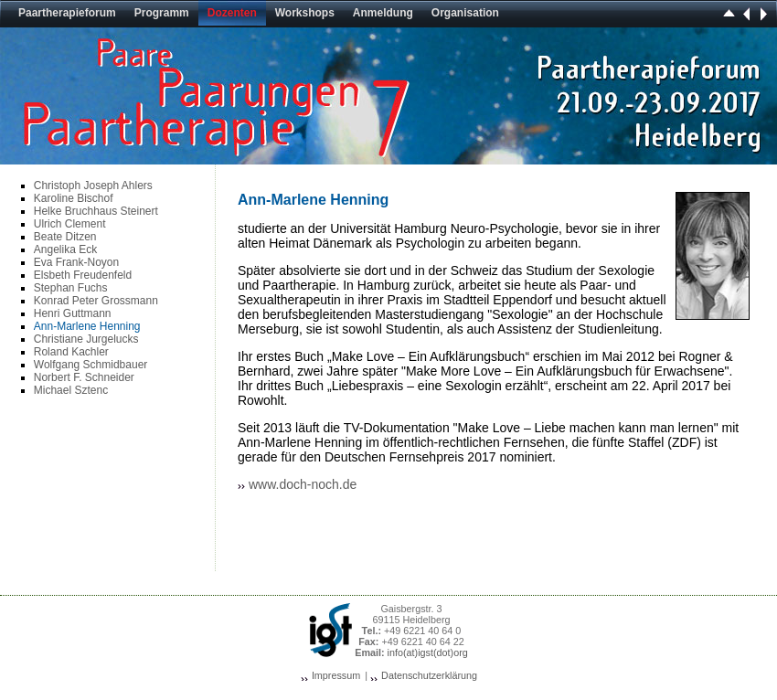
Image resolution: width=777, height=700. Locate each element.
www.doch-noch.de (303, 484)
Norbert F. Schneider (84, 377)
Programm (162, 13)
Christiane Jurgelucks (86, 339)
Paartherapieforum (67, 13)
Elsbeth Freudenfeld (83, 275)
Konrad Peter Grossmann (96, 301)
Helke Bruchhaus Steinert (96, 211)
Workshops (305, 13)
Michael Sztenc (71, 390)
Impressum (336, 675)
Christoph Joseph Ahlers (93, 186)
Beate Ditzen (65, 237)
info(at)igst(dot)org (428, 652)
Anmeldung (383, 13)
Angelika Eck (65, 249)
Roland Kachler (71, 352)
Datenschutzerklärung (429, 675)
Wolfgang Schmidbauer (91, 365)
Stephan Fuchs (71, 288)
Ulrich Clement (70, 224)
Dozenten (232, 13)
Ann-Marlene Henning (87, 326)
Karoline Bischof (74, 198)
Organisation (465, 13)
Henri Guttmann (73, 313)
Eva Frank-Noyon (76, 262)
